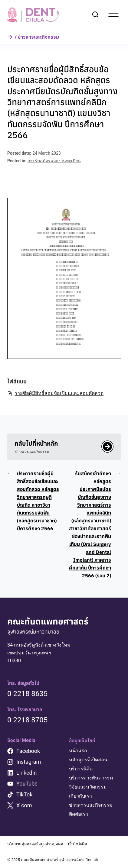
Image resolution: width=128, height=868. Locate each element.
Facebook (28, 751)
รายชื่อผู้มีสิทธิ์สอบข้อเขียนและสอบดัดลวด (55, 393)
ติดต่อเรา (79, 814)
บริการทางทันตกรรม (91, 778)
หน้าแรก (78, 751)
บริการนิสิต (81, 769)
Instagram (29, 762)
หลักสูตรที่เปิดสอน (88, 760)
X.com (24, 805)
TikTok (25, 794)
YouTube (27, 784)
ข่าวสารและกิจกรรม (91, 805)
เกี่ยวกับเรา (80, 796)
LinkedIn (27, 773)
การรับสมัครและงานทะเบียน (54, 161)
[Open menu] (113, 15)
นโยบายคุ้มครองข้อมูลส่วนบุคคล (35, 844)
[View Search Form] (95, 15)
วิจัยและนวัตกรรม (88, 787)
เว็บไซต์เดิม (77, 844)
